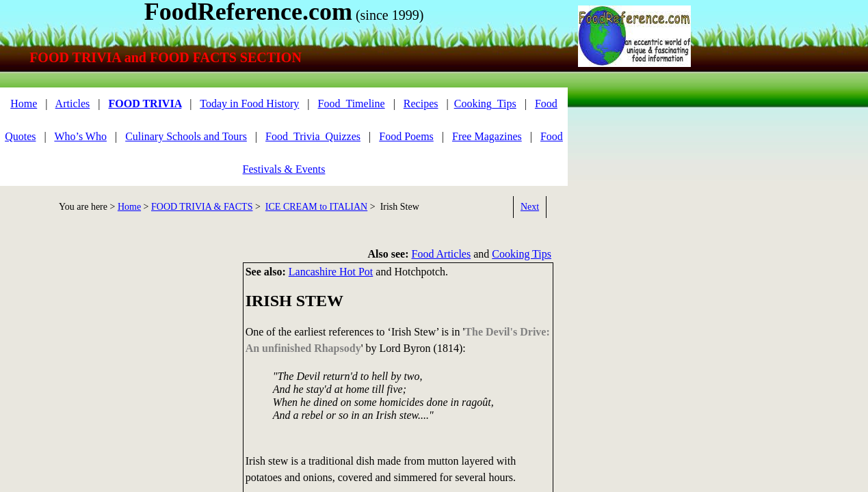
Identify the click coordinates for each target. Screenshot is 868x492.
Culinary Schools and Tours (186, 136)
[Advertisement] (116, 358)
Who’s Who (80, 136)
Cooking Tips (522, 254)
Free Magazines (487, 136)
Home (24, 104)
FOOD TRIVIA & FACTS (202, 207)
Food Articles (442, 254)
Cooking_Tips (485, 104)
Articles (73, 104)
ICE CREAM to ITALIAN (316, 207)
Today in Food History (249, 104)
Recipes (421, 104)
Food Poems (406, 136)
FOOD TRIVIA (145, 104)
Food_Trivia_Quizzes (313, 136)
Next (530, 207)
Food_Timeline (352, 104)
